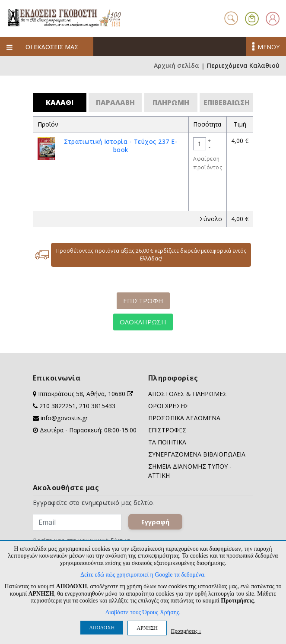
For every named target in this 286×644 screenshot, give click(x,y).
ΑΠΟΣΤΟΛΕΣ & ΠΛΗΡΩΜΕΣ (187, 394)
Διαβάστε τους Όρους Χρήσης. (143, 612)
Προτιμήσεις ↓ (186, 631)
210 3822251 (57, 406)
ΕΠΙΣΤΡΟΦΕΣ (167, 430)
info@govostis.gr (64, 418)
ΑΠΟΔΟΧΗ (102, 628)
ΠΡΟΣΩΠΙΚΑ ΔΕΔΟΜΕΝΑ (184, 418)
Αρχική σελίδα (176, 66)
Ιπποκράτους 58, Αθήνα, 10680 (86, 394)
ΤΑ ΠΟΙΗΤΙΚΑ (167, 442)
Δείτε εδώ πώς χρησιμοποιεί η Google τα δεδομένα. (143, 575)
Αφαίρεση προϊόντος (208, 163)
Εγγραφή (155, 522)
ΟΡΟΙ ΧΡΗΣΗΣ (168, 406)
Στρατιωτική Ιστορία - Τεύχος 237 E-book (121, 146)
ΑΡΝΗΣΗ (147, 628)
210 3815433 (97, 406)
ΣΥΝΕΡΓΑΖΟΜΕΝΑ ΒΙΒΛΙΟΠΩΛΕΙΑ (197, 454)
